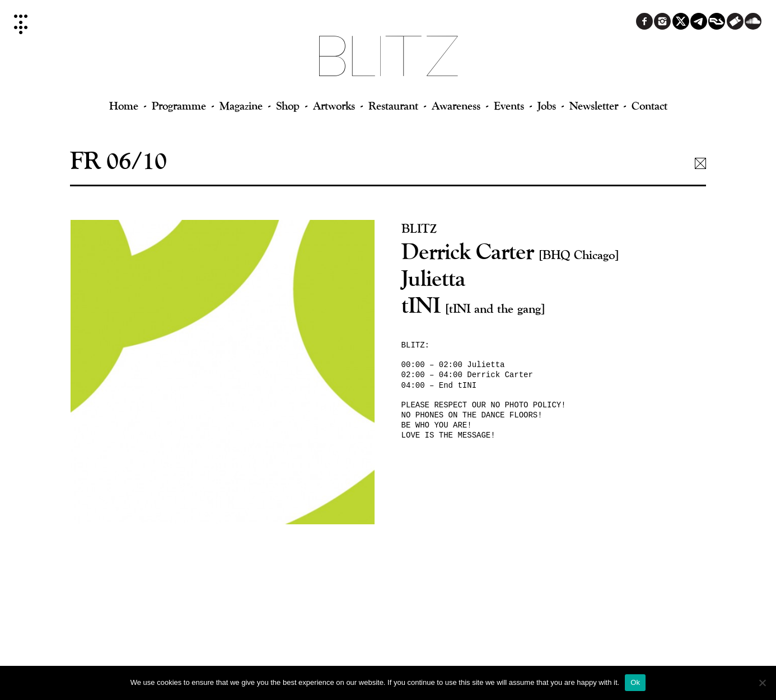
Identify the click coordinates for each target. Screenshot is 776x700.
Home (124, 105)
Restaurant (393, 105)
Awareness (456, 105)
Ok (635, 682)
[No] (762, 683)
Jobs (547, 105)
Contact (649, 105)
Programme (179, 105)
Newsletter (594, 105)
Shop (288, 105)
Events (509, 105)
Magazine (241, 105)
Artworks (334, 105)
